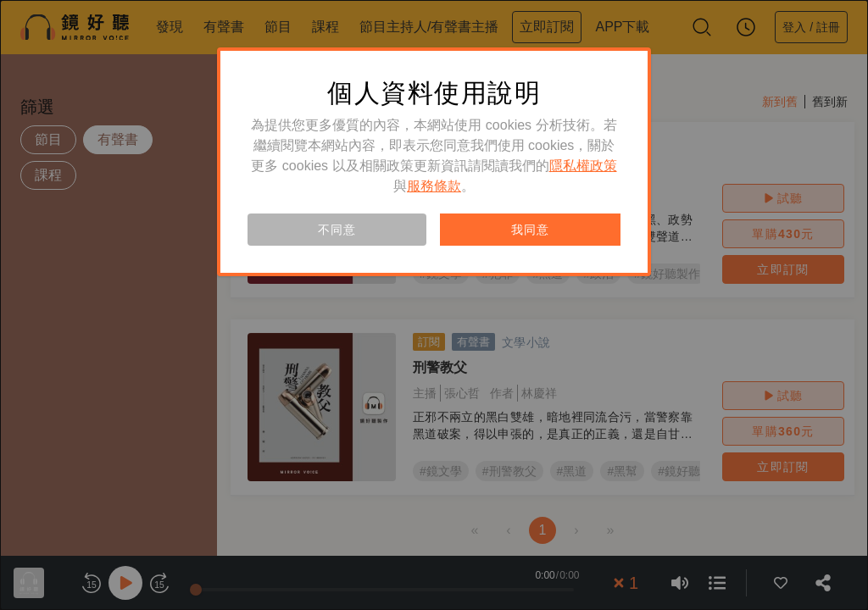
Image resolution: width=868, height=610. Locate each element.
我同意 (530, 230)
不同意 (337, 230)
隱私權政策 (583, 166)
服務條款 (434, 186)
